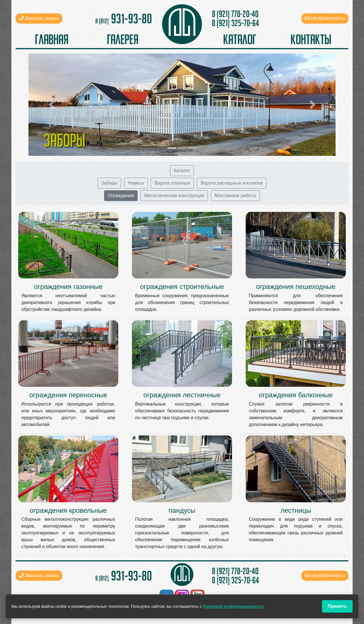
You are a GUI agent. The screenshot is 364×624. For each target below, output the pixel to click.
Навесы (136, 183)
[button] (51, 105)
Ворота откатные (172, 183)
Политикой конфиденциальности (233, 606)
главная (52, 39)
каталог (240, 39)
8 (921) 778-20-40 (235, 14)
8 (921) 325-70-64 (235, 23)
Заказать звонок (39, 18)
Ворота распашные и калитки (232, 183)
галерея (123, 39)
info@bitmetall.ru (328, 18)
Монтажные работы (235, 196)
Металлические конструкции (174, 196)
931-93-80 (124, 18)
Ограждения (121, 196)
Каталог (182, 171)
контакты (311, 39)
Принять (337, 606)
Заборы (109, 183)
